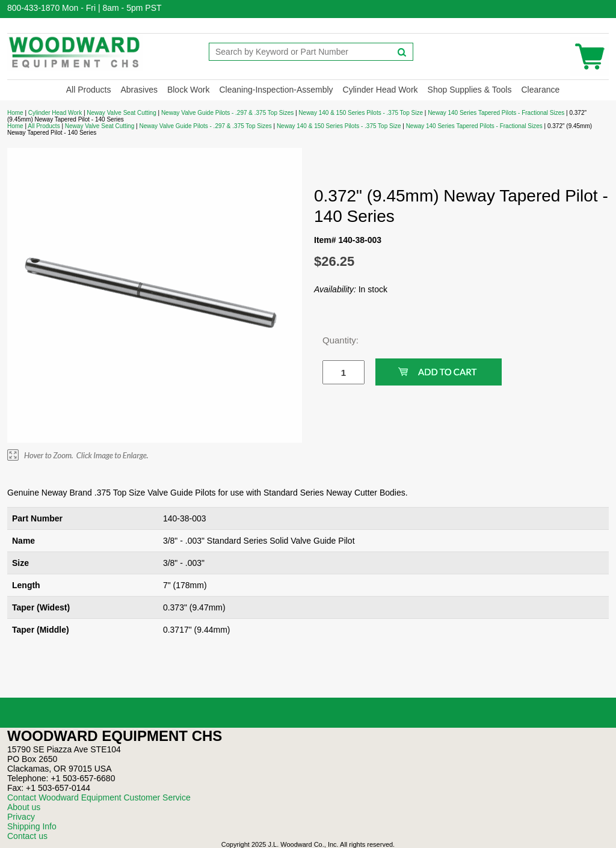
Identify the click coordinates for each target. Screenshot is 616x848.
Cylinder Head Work (380, 90)
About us (24, 807)
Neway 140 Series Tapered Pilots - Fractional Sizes (496, 113)
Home (15, 113)
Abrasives (139, 90)
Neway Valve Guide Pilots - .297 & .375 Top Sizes (227, 113)
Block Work (189, 90)
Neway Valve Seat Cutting (121, 113)
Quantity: (334, 340)
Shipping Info (32, 826)
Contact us (27, 836)
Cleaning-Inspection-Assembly (276, 90)
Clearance (540, 90)
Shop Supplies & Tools (470, 90)
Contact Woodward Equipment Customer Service (99, 797)
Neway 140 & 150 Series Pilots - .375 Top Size (361, 113)
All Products (89, 90)
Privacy (21, 817)
